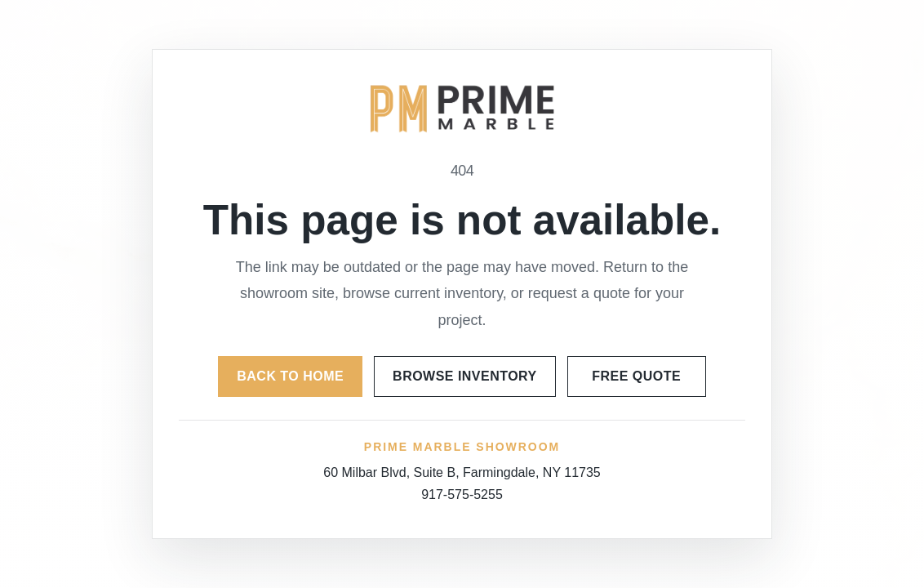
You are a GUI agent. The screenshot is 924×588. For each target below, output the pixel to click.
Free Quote (636, 376)
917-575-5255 (462, 494)
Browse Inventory (465, 376)
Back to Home (290, 376)
